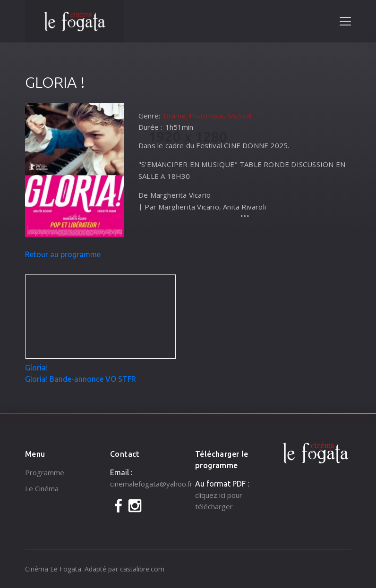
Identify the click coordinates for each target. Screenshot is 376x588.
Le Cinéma (42, 488)
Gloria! (36, 368)
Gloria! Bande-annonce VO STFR (81, 379)
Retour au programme (63, 254)
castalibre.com (142, 569)
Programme (45, 472)
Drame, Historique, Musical (207, 116)
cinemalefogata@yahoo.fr (151, 484)
